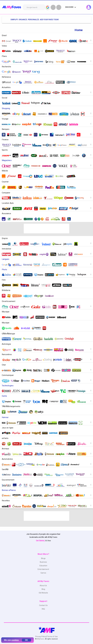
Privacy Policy (41, 637)
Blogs (43, 558)
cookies (15, 640)
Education (43, 566)
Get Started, (41, 541)
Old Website (43, 593)
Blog (43, 589)
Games (43, 573)
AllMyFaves (40, 639)
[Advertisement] (46, 229)
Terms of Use (52, 637)
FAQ (43, 609)
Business (43, 562)
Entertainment (43, 569)
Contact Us (43, 605)
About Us (43, 586)
